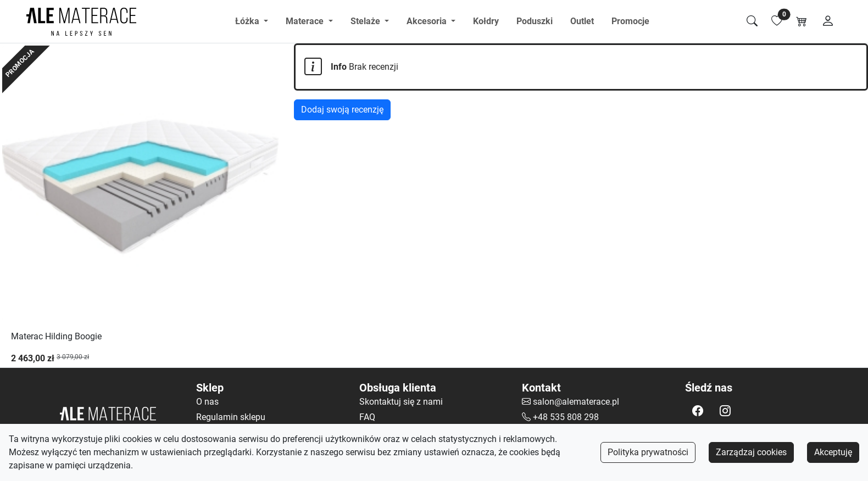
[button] (698, 411)
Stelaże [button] (366, 21)
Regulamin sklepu (231, 417)
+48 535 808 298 (566, 417)
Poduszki (535, 21)
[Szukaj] (752, 21)
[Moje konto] (828, 21)
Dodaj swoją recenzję (342, 110)
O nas (207, 402)
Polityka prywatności (648, 452)
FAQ (367, 417)
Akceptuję (833, 452)
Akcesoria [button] (428, 21)
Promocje (630, 21)
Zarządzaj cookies (751, 452)
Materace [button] (306, 21)
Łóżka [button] (248, 21)
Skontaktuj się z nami (401, 402)
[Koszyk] (802, 21)
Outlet (582, 21)
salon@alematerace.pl (576, 402)
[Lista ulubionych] (777, 21)
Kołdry (486, 21)
